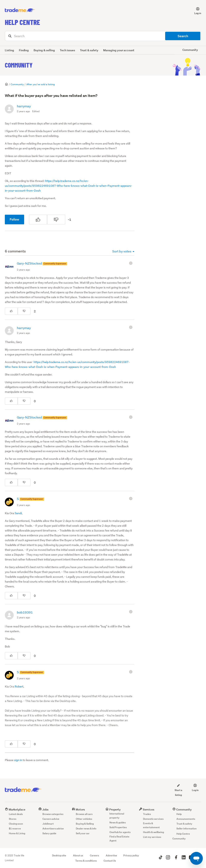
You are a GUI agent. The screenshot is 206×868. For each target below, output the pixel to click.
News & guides (118, 822)
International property (117, 816)
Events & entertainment (151, 825)
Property (113, 809)
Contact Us (110, 861)
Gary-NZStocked (30, 263)
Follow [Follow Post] (14, 219)
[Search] (103, 36)
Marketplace (15, 809)
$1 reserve (15, 828)
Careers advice (51, 819)
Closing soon (16, 824)
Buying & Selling (85, 824)
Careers (94, 855)
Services (147, 809)
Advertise (111, 855)
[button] (195, 10)
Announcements (186, 819)
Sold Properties (118, 827)
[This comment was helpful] (11, 311)
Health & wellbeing (153, 832)
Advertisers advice (53, 828)
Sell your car (83, 833)
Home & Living (17, 833)
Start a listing (178, 790)
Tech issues (67, 50)
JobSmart (48, 824)
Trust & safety (89, 50)
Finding (24, 50)
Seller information (186, 828)
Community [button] (190, 50)
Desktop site (59, 855)
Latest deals (16, 814)
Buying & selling (44, 50)
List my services (152, 837)
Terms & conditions (86, 861)
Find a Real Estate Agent (119, 839)
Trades (147, 814)
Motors (78, 809)
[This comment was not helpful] (24, 311)
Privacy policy (131, 855)
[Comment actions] (132, 263)
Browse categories (53, 814)
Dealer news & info (86, 828)
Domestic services (153, 819)
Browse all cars (84, 814)
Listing (9, 50)
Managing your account (119, 50)
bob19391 (25, 612)
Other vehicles (84, 819)
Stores (13, 819)
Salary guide (49, 833)
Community (19, 65)
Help (179, 814)
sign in (18, 760)
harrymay (24, 106)
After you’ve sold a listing (41, 84)
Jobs (43, 809)
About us (78, 855)
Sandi (18, 513)
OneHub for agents (120, 832)
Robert (19, 686)
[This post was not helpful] (56, 220)
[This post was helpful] (38, 220)
